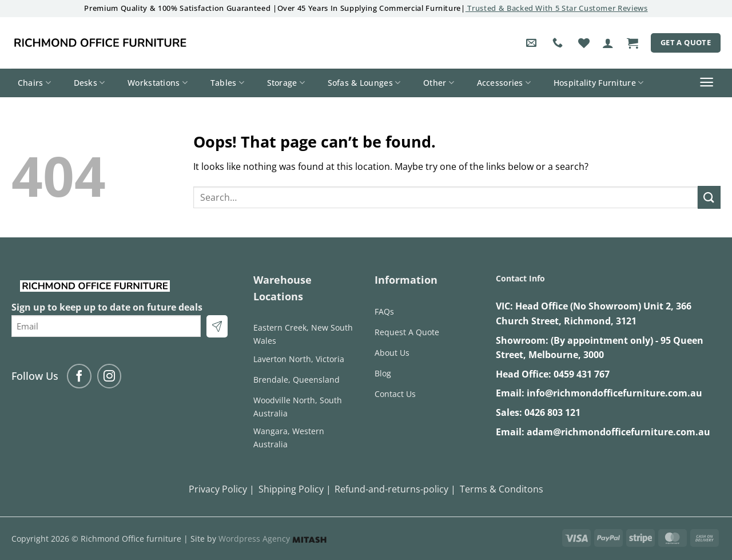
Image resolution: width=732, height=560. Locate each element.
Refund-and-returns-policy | (395, 489)
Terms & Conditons (502, 489)
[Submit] (709, 197)
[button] (608, 43)
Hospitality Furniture (599, 83)
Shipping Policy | (295, 489)
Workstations (158, 83)
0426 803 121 (552, 412)
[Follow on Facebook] (79, 376)
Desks (89, 83)
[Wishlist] (584, 43)
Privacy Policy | (222, 489)
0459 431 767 (582, 374)
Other (439, 83)
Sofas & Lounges (364, 83)
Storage (286, 83)
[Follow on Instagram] (110, 376)
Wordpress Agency (272, 539)
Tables (227, 83)
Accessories (504, 83)
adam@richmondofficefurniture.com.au (618, 432)
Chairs (34, 83)
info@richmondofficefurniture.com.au (614, 393)
